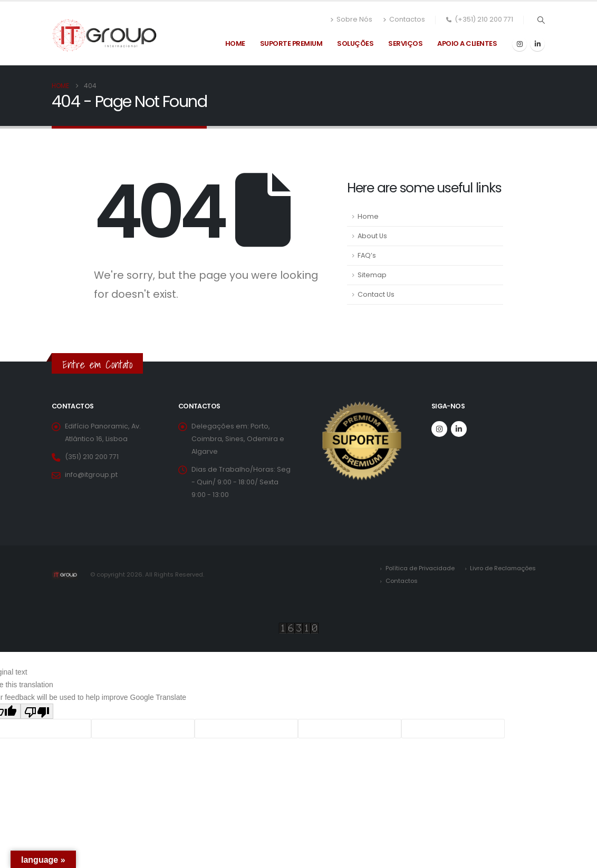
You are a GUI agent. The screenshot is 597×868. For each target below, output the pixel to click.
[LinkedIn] (537, 44)
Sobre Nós (351, 19)
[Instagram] (519, 44)
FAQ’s (367, 255)
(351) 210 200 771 (92, 457)
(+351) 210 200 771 (480, 19)
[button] (541, 20)
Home (235, 43)
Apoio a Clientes (467, 43)
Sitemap (372, 275)
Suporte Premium (291, 43)
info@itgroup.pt (91, 475)
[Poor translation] (37, 711)
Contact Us (376, 294)
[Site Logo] (104, 35)
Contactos (404, 19)
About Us (372, 236)
